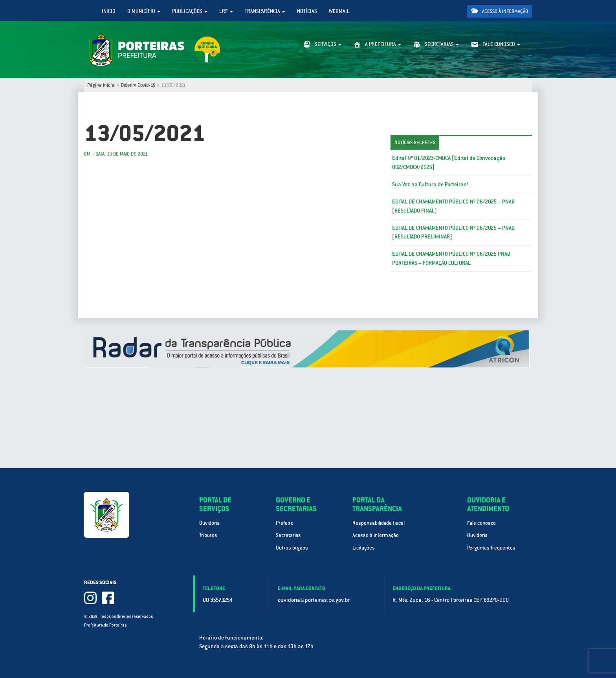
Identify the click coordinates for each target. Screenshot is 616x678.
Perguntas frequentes (491, 548)
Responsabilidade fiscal (379, 523)
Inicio (109, 11)
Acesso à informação (500, 11)
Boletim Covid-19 (138, 85)
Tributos (208, 535)
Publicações (190, 11)
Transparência (265, 11)
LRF (226, 11)
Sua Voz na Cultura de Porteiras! (430, 184)
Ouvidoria (209, 523)
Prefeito (285, 523)
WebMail (339, 11)
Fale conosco (481, 523)
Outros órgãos (292, 548)
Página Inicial (101, 85)
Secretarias (288, 535)
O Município (144, 11)
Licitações (364, 548)
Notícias (307, 11)
